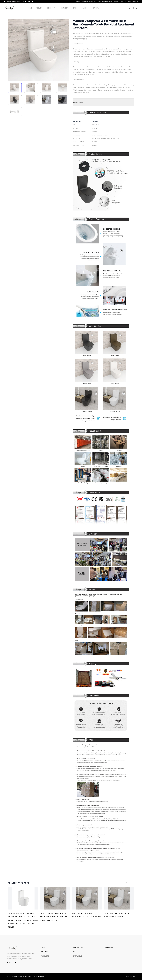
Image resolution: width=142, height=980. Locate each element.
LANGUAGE (109, 947)
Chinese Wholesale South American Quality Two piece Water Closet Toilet (54, 917)
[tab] (15, 88)
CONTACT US (78, 947)
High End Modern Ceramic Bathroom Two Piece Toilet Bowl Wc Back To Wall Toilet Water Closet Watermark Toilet (23, 920)
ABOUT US (45, 952)
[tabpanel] (39, 50)
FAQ (75, 952)
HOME (43, 947)
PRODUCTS (45, 956)
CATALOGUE (77, 956)
